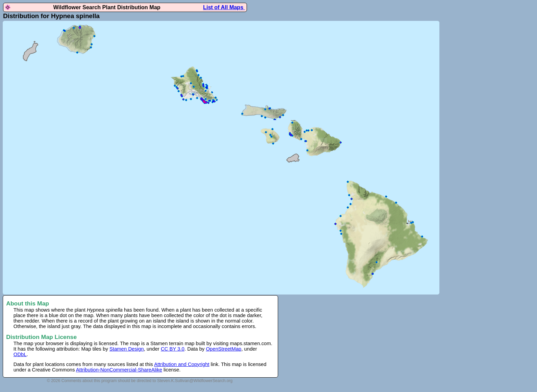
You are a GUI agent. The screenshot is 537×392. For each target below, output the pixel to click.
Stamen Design (127, 349)
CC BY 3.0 (173, 349)
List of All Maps (224, 7)
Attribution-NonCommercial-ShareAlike (119, 370)
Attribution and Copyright (182, 364)
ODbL (20, 354)
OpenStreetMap (223, 349)
